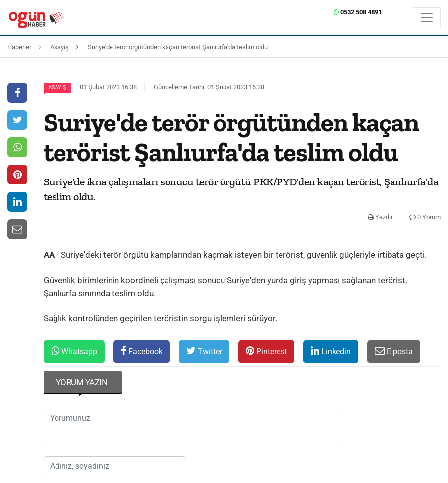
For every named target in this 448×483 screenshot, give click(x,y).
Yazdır (380, 217)
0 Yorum (425, 217)
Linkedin (331, 351)
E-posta (394, 351)
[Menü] (427, 17)
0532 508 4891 (358, 12)
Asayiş (57, 88)
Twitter (204, 351)
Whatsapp (74, 351)
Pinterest (266, 351)
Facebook (142, 351)
